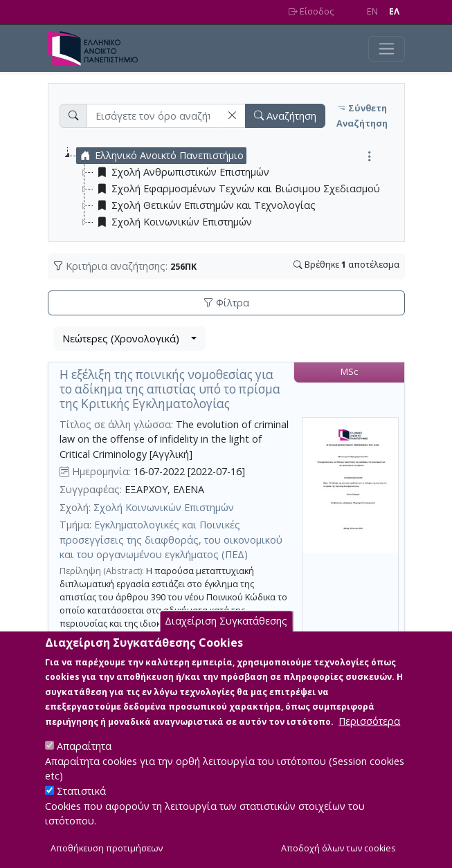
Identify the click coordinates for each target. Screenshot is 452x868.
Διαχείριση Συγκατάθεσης (226, 639)
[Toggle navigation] (387, 49)
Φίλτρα (226, 303)
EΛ (394, 11)
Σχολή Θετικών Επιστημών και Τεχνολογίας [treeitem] (205, 205)
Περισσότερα (369, 738)
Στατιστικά (81, 808)
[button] (232, 116)
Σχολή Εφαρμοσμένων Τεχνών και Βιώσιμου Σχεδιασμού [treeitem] (237, 189)
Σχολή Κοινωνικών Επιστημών (164, 507)
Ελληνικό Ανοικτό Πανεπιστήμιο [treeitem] (160, 156)
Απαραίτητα (84, 763)
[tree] (232, 189)
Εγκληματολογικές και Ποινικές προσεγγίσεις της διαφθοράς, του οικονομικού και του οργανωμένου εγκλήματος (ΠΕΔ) (171, 539)
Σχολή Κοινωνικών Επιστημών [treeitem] (173, 222)
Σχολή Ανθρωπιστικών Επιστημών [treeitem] (181, 172)
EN (372, 11)
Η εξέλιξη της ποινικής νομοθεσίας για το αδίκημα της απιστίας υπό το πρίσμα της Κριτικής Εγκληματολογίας (170, 389)
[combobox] (129, 339)
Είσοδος (311, 11)
